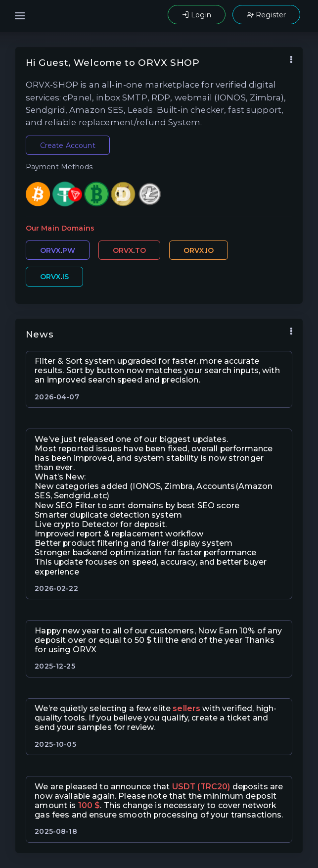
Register (266, 15)
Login (197, 15)
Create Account (68, 145)
